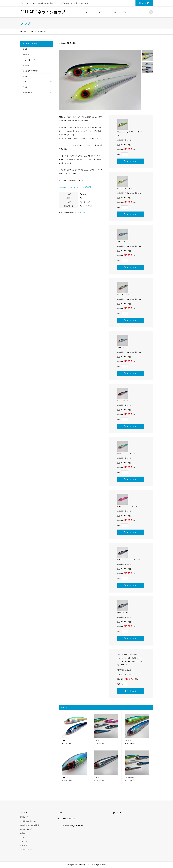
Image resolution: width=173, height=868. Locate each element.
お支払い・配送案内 (26, 829)
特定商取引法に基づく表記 (28, 821)
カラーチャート (25, 841)
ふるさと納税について (27, 849)
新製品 (25, 49)
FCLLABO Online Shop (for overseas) (70, 826)
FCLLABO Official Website (66, 819)
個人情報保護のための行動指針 (30, 825)
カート (146, 3)
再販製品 (26, 55)
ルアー (101, 12)
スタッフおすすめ (29, 60)
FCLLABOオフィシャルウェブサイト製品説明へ (76, 187)
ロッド (88, 12)
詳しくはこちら (80, 212)
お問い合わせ (24, 833)
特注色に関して (25, 845)
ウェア (114, 12)
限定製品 (26, 65)
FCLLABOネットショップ (43, 12)
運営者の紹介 (24, 817)
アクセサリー (128, 12)
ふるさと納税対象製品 (31, 71)
